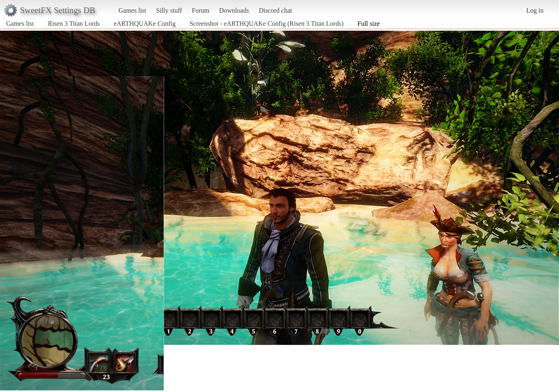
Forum (201, 10)
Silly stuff (169, 10)
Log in (535, 10)
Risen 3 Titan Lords (74, 24)
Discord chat (275, 10)
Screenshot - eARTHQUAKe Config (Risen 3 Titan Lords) (266, 24)
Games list (133, 10)
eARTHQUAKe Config (145, 24)
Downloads (234, 10)
